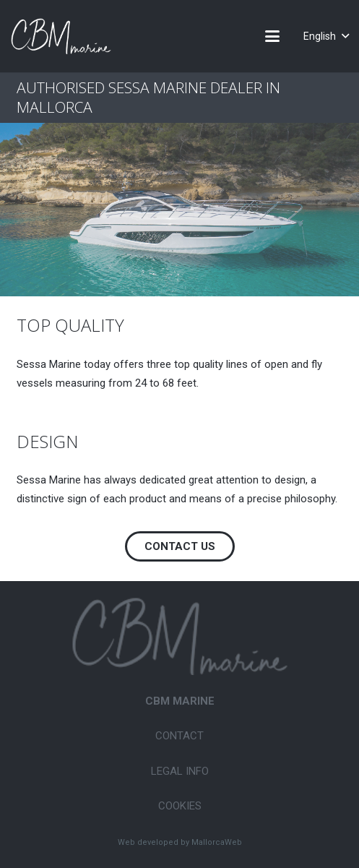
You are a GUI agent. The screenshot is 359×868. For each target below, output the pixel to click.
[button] (272, 36)
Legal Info (180, 771)
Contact (179, 736)
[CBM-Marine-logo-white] (61, 36)
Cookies (180, 806)
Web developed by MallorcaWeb (180, 842)
